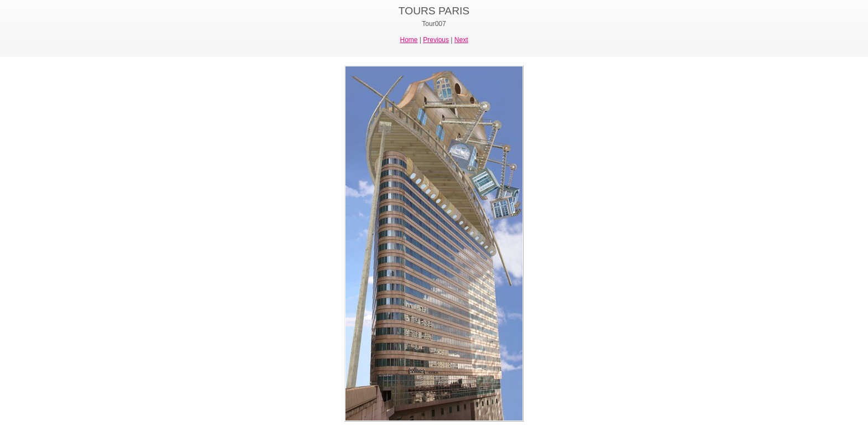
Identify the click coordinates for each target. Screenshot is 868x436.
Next (461, 40)
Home (409, 40)
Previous (436, 40)
